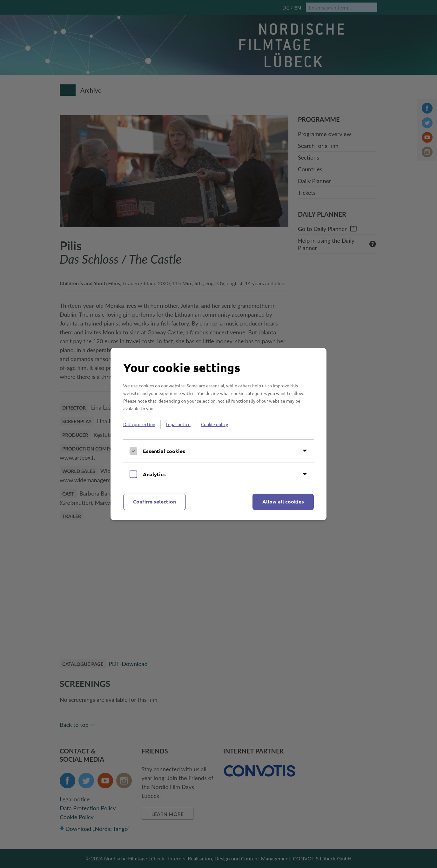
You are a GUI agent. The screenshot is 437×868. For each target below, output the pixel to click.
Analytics (154, 474)
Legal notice (178, 424)
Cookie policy (215, 424)
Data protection (139, 424)
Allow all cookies (283, 501)
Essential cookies (164, 451)
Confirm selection (155, 501)
